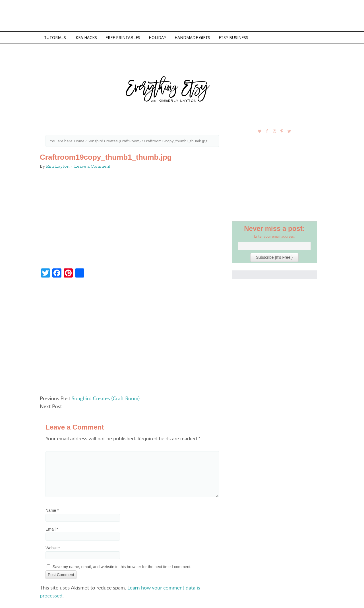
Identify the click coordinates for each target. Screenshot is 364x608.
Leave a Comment (92, 166)
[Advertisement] (132, 339)
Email (52, 529)
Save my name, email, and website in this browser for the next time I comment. (122, 567)
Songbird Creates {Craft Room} (106, 398)
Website (53, 548)
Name (52, 510)
